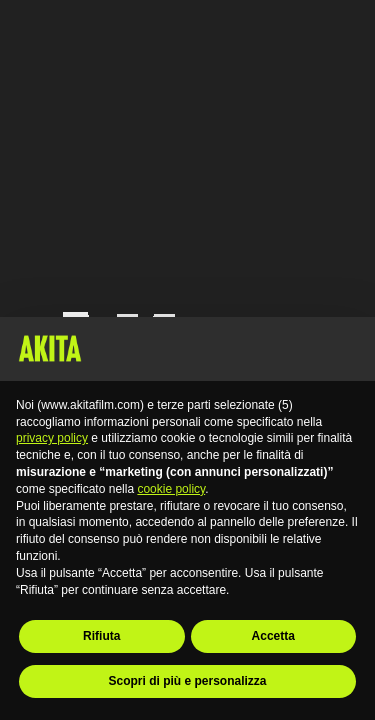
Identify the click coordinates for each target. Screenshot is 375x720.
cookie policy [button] (171, 489)
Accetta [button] (273, 636)
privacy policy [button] (52, 438)
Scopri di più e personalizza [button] (187, 681)
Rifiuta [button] (101, 636)
